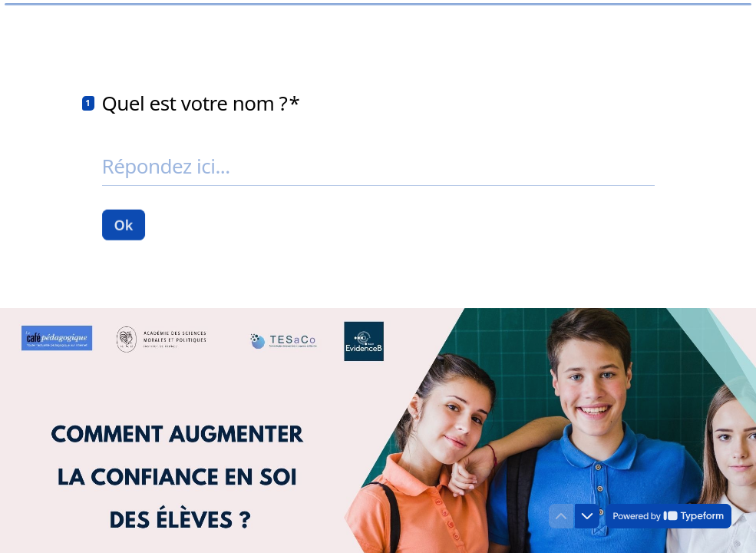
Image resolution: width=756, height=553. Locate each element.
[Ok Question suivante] (124, 224)
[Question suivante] (587, 516)
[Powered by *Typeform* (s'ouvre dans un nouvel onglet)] (669, 516)
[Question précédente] (561, 516)
